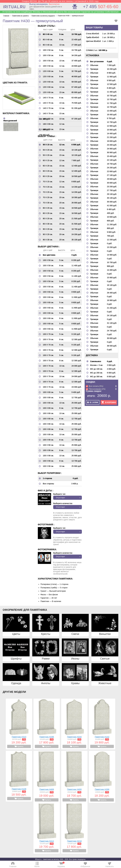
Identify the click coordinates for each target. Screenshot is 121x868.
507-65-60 (101, 7)
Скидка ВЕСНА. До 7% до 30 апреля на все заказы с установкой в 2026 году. (60, 1)
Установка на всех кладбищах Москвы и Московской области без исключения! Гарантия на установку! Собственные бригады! (61, 13)
